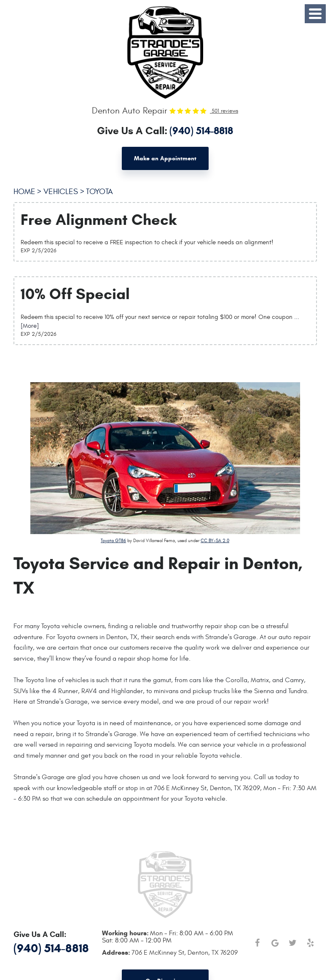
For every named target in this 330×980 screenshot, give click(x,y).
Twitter (293, 943)
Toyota (99, 192)
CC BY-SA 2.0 (215, 541)
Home (24, 192)
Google (275, 943)
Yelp (311, 943)
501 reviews (224, 111)
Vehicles (61, 192)
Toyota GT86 (113, 541)
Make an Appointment (165, 158)
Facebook (258, 943)
